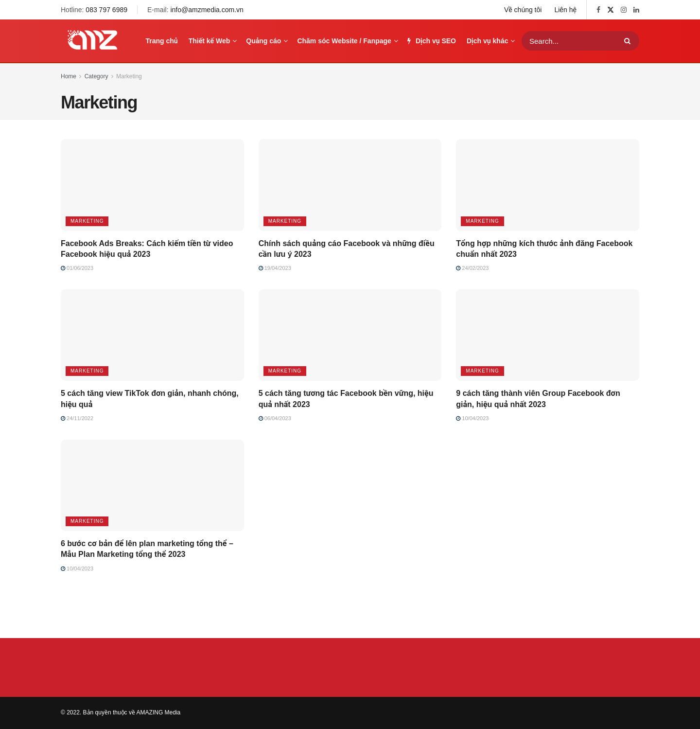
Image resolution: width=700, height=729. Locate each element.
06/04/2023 (275, 418)
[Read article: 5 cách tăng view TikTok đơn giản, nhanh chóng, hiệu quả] (152, 335)
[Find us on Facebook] (598, 10)
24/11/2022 (77, 418)
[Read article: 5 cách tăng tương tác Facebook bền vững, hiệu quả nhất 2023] (350, 335)
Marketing (129, 76)
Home (69, 76)
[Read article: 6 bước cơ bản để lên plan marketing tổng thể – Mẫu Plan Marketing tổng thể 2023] (152, 485)
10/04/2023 (472, 418)
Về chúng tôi (523, 10)
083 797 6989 (106, 10)
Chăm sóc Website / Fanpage (344, 41)
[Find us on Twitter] (611, 10)
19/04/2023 (275, 268)
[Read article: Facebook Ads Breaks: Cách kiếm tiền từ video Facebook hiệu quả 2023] (152, 185)
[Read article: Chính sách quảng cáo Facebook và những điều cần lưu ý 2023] (350, 185)
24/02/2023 (472, 268)
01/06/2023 (77, 268)
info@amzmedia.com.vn (207, 10)
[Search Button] (629, 41)
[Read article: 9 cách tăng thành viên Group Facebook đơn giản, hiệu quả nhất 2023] (548, 335)
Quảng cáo (263, 41)
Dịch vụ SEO (432, 41)
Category (96, 76)
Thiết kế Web (210, 41)
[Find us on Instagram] (624, 10)
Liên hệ (565, 10)
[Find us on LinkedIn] (636, 10)
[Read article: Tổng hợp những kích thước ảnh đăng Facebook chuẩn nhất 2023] (548, 185)
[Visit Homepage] (92, 41)
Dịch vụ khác (487, 41)
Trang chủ (162, 41)
